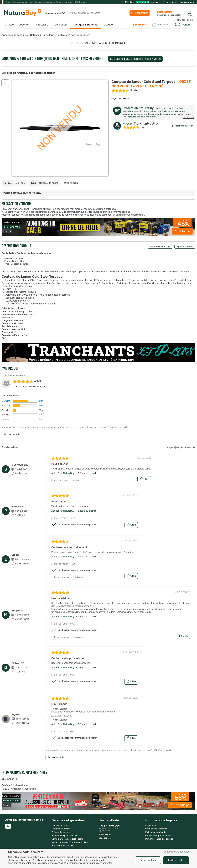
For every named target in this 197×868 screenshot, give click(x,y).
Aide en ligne (170, 2)
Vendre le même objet (160, 247)
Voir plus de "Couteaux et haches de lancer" (29, 73)
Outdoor (109, 25)
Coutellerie (48, 35)
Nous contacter (187, 2)
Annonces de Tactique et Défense (21, 35)
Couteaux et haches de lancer (73, 35)
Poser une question (184, 126)
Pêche (24, 25)
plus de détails (71, 183)
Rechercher (140, 13)
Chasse (9, 25)
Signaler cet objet (185, 247)
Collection (61, 25)
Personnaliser (148, 860)
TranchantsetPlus (141, 124)
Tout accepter (176, 860)
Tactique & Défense (85, 25)
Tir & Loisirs (41, 25)
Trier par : (170, 448)
